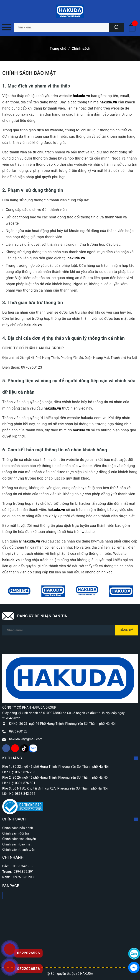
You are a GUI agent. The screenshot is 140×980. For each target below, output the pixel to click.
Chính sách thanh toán (19, 850)
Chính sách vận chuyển (19, 839)
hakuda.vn (108, 102)
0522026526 (28, 969)
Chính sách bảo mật (17, 844)
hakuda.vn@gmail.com (26, 739)
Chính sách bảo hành (18, 828)
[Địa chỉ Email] (70, 630)
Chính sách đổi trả (16, 833)
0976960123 (18, 731)
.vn (81, 96)
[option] (19, 591)
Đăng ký (126, 630)
